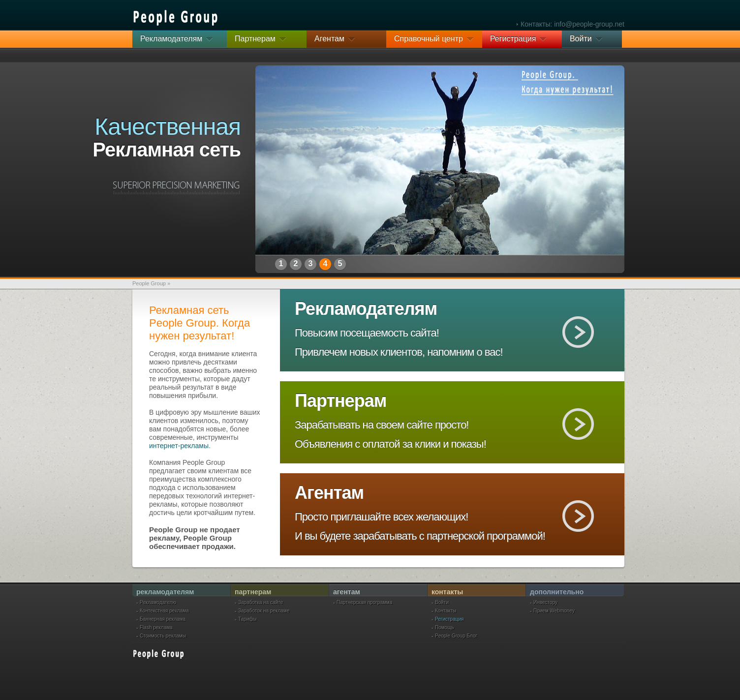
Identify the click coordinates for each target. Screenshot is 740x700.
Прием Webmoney (554, 611)
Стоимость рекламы (163, 636)
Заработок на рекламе (264, 611)
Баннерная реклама (163, 619)
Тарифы (247, 619)
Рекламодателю (158, 603)
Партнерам (340, 401)
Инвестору (545, 603)
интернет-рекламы (179, 446)
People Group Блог (456, 636)
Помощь (445, 628)
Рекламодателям (366, 309)
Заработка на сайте (261, 603)
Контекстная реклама (164, 611)
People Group (149, 283)
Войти (442, 603)
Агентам (329, 493)
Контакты (446, 611)
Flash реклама (156, 628)
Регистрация (449, 619)
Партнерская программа (364, 603)
